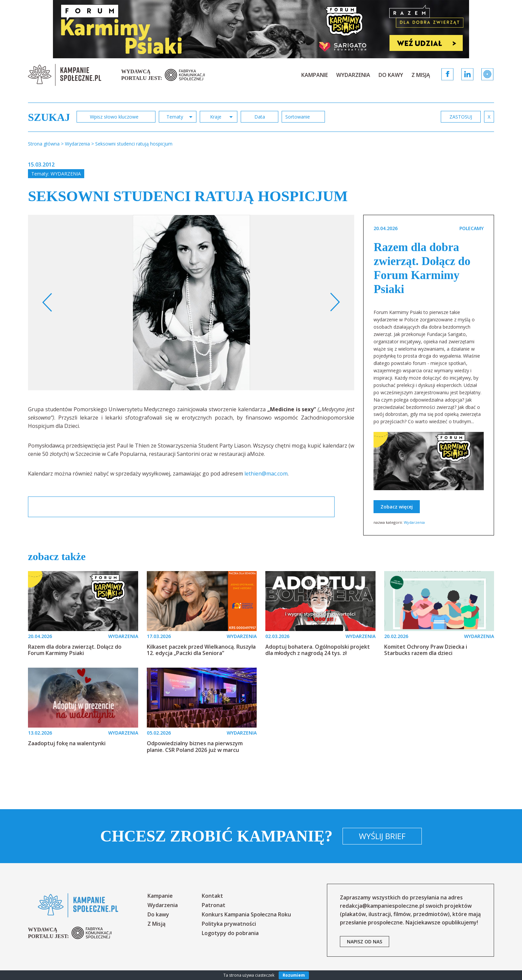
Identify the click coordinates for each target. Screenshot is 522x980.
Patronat (214, 905)
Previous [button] (47, 302)
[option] (191, 303)
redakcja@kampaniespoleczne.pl (382, 906)
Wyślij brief (382, 836)
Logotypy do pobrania (230, 933)
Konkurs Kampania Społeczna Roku (246, 914)
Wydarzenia (353, 75)
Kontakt (212, 896)
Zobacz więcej (397, 507)
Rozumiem (294, 975)
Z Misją (421, 75)
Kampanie (315, 75)
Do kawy (391, 75)
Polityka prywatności (229, 924)
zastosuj (461, 117)
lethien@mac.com (266, 474)
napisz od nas (365, 942)
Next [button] (335, 302)
